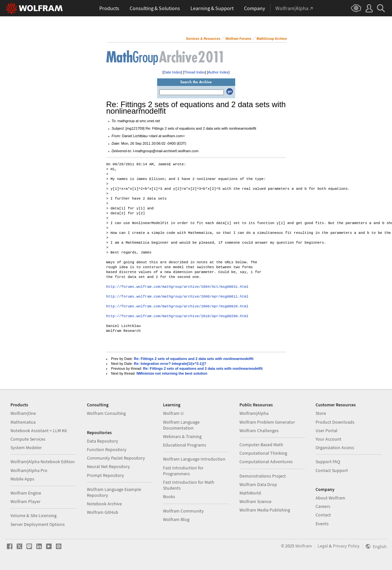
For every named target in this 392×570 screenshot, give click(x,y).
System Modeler (26, 448)
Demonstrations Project (263, 476)
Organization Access (335, 448)
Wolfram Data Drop (258, 484)
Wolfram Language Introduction (194, 459)
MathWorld (250, 493)
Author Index (218, 72)
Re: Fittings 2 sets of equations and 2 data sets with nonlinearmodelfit (194, 359)
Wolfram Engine (26, 493)
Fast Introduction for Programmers (183, 471)
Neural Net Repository (108, 466)
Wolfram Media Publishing (265, 510)
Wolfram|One (23, 413)
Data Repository (103, 441)
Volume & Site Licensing (33, 515)
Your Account (328, 439)
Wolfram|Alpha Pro (29, 470)
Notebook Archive (104, 504)
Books (169, 497)
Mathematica (23, 422)
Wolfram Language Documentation (181, 425)
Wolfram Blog (176, 519)
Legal (323, 546)
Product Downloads (335, 422)
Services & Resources (203, 39)
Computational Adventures (266, 462)
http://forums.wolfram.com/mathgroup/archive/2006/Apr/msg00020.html (177, 307)
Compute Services (28, 439)
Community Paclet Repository (116, 458)
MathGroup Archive (272, 39)
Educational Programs (185, 445)
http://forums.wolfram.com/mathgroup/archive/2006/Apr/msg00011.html (177, 297)
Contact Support (332, 470)
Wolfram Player (25, 501)
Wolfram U (173, 413)
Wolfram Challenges (259, 431)
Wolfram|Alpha (254, 413)
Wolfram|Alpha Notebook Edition (43, 462)
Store (321, 413)
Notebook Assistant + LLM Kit (39, 431)
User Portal (327, 431)
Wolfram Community (183, 511)
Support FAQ (328, 462)
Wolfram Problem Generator (267, 422)
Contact (323, 515)
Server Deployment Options (38, 524)
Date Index (172, 72)
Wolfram (304, 546)
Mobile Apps (22, 479)
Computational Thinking (263, 453)
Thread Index (195, 72)
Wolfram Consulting (106, 413)
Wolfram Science (255, 501)
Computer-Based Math (261, 445)
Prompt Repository (106, 475)
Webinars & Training (182, 436)
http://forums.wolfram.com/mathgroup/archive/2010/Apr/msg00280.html (177, 316)
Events (322, 524)
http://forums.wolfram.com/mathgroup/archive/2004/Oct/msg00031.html (177, 287)
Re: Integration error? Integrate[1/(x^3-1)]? (170, 364)
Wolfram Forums (238, 39)
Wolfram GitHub (103, 512)
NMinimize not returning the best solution (172, 373)
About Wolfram (330, 498)
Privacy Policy (346, 546)
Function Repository (107, 449)
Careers (323, 506)
